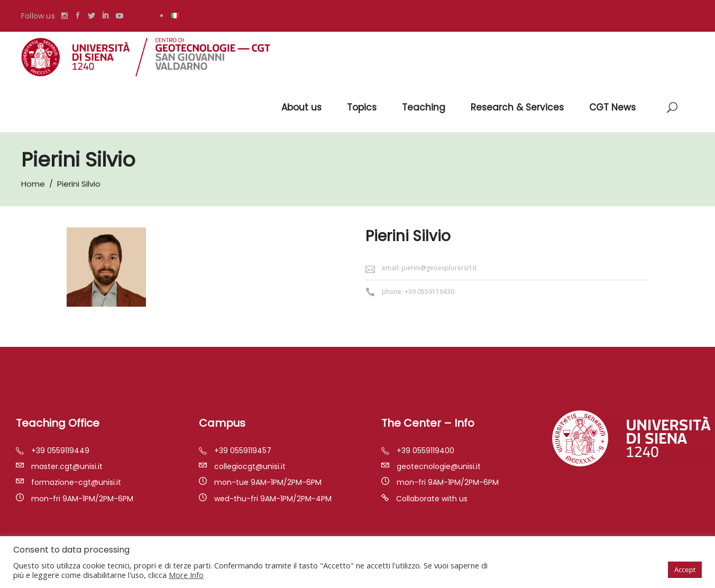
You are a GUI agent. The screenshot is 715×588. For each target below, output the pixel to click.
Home (33, 184)
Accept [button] (685, 569)
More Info (186, 575)
